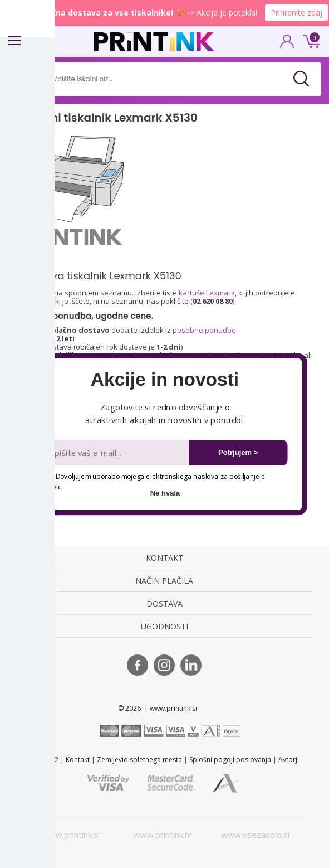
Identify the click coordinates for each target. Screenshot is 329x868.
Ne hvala (165, 493)
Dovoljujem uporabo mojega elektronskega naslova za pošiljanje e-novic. (156, 481)
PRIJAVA (287, 45)
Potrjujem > (238, 452)
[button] (164, 380)
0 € (310, 40)
